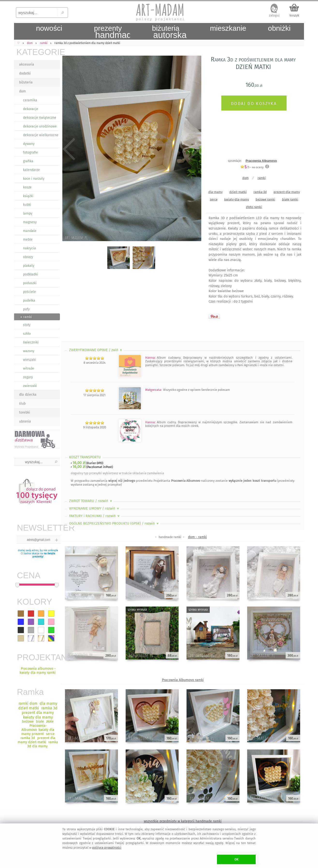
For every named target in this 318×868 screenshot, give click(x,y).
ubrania (25, 421)
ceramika (30, 100)
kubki (27, 205)
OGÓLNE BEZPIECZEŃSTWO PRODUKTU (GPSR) (114, 523)
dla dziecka (28, 395)
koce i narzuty (34, 179)
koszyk (294, 15)
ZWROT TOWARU (91, 501)
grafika (28, 161)
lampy (28, 213)
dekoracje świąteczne (40, 118)
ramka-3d (260, 192)
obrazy (28, 257)
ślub (22, 404)
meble (28, 240)
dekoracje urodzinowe (40, 126)
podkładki (30, 274)
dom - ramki (197, 537)
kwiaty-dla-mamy (237, 199)
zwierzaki (30, 386)
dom (22, 91)
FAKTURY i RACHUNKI (95, 516)
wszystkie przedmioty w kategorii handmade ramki (183, 821)
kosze (27, 187)
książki (28, 196)
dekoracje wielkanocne (41, 135)
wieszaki (29, 360)
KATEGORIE (38, 52)
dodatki (25, 73)
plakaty (29, 266)
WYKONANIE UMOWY (94, 508)
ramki (262, 178)
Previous (69, 149)
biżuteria (26, 82)
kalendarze (31, 170)
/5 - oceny (252, 167)
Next (193, 149)
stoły (27, 325)
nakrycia (29, 248)
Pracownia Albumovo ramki (183, 680)
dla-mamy (215, 192)
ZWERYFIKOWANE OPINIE (96, 350)
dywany (29, 144)
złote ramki (254, 207)
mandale (30, 231)
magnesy (30, 222)
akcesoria (27, 64)
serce (214, 199)
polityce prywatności (107, 848)
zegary (28, 377)
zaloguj (274, 15)
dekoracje (31, 109)
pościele (29, 292)
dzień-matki (238, 192)
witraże (29, 368)
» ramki (26, 317)
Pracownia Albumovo (261, 161)
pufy (26, 309)
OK (236, 859)
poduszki (30, 283)
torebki (25, 412)
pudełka (29, 300)
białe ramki (290, 199)
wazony (29, 351)
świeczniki (31, 342)
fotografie (30, 152)
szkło (27, 334)
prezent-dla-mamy (287, 192)
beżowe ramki (265, 199)
